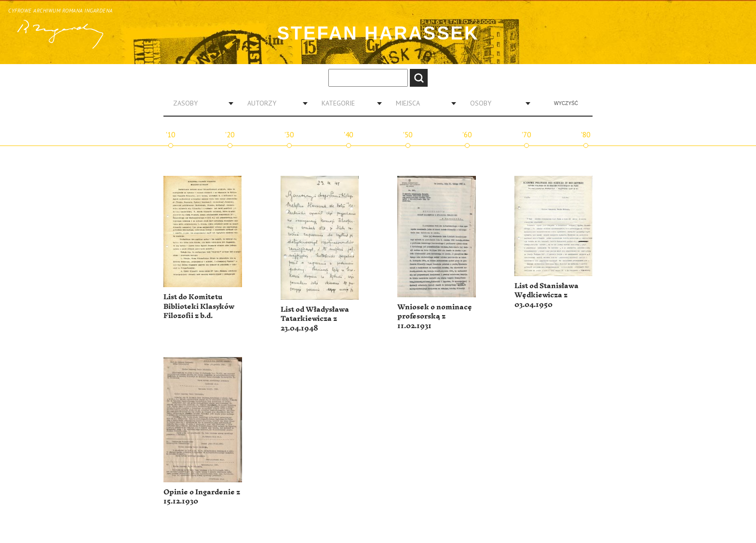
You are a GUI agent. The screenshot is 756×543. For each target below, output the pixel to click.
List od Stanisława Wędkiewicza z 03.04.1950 (547, 295)
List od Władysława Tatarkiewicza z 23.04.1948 (315, 319)
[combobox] (200, 103)
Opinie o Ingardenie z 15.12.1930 (202, 497)
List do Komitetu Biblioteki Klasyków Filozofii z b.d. (199, 306)
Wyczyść (566, 103)
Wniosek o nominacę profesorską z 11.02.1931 (435, 317)
